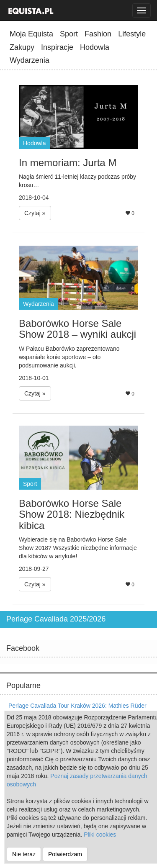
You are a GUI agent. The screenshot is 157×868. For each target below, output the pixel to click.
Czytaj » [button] (35, 213)
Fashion (98, 34)
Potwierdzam (65, 854)
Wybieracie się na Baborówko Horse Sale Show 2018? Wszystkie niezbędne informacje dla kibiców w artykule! (78, 548)
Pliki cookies (100, 835)
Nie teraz (24, 854)
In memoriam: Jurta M (68, 163)
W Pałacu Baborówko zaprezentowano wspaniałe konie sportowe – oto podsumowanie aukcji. (69, 357)
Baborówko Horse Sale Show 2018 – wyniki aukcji (77, 329)
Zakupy (22, 47)
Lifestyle (132, 34)
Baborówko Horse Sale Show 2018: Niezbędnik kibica (72, 514)
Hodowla (95, 47)
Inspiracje (57, 47)
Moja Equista (31, 34)
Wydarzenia (30, 60)
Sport (69, 34)
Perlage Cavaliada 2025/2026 (56, 619)
